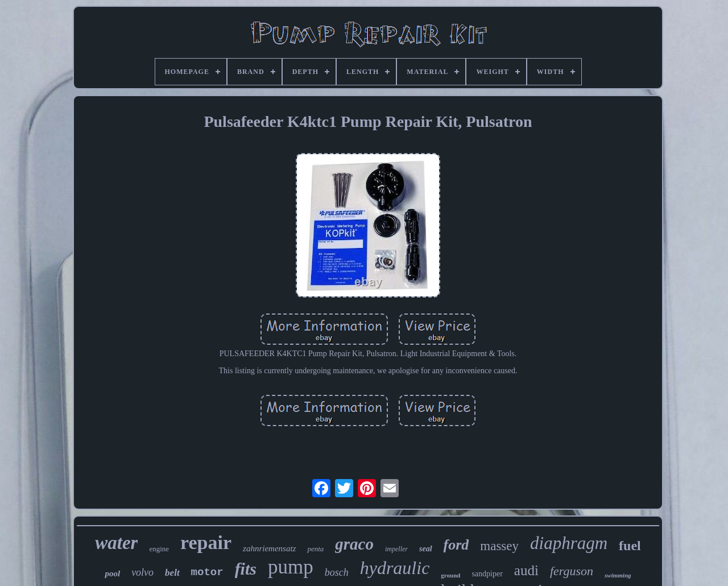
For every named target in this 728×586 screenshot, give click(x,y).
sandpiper (487, 574)
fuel (630, 546)
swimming (618, 575)
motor (207, 572)
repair (206, 542)
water (116, 543)
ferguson (572, 571)
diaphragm (569, 543)
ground (450, 575)
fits (246, 569)
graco (354, 544)
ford (456, 545)
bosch (337, 572)
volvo (142, 572)
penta (315, 549)
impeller (396, 549)
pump (291, 567)
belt (172, 573)
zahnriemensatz (269, 548)
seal (426, 549)
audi (526, 570)
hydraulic (395, 568)
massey (499, 546)
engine (159, 549)
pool (112, 573)
